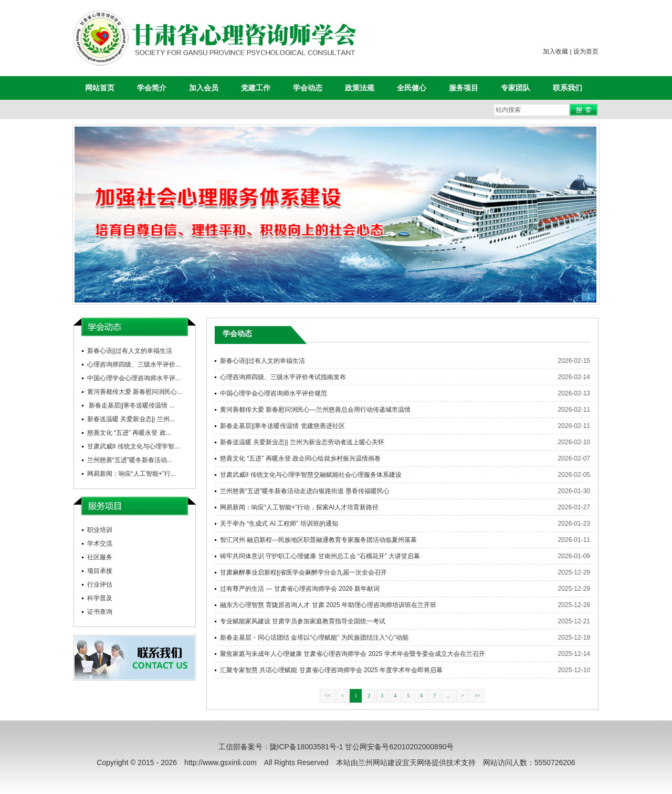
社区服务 (100, 557)
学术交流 (100, 544)
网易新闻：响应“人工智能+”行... (132, 474)
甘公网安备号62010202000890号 (399, 747)
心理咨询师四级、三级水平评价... (134, 364)
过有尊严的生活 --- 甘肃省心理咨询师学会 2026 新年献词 (300, 589)
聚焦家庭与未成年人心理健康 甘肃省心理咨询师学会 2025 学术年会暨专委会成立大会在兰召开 (353, 654)
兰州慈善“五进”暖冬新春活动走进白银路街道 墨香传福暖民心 (305, 491)
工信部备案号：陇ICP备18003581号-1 (281, 747)
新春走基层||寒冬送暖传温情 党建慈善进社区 (282, 426)
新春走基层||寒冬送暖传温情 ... (131, 405)
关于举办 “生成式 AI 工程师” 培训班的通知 (279, 524)
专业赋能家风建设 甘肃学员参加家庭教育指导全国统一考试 (303, 621)
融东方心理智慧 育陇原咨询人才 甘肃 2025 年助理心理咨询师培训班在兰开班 (328, 605)
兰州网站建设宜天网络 (395, 762)
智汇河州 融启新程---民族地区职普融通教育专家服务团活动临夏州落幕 (318, 540)
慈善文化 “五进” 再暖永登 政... (129, 433)
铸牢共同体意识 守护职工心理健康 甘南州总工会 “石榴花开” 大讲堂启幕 (320, 556)
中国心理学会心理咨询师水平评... (134, 378)
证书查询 (100, 612)
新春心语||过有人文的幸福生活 (130, 351)
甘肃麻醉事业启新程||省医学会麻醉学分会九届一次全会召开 (303, 572)
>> (477, 696)
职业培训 (100, 530)
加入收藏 (555, 51)
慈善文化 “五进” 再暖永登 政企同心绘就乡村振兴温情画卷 (300, 458)
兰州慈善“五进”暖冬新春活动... (130, 460)
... (448, 696)
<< (327, 696)
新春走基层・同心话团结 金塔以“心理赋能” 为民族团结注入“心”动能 (314, 638)
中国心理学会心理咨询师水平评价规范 (274, 393)
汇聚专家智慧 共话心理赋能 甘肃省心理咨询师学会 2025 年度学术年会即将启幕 (331, 670)
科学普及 (100, 598)
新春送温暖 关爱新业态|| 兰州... (131, 419)
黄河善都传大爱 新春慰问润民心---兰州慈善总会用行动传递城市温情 (315, 410)
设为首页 (586, 51)
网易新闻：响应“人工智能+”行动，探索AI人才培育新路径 (299, 507)
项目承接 (100, 571)
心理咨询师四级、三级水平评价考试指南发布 (283, 377)
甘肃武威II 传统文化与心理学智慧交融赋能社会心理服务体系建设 (311, 475)
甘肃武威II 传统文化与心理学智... (133, 446)
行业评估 (100, 584)
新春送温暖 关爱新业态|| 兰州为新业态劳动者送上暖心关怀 (302, 442)
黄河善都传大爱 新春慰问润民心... (135, 392)
